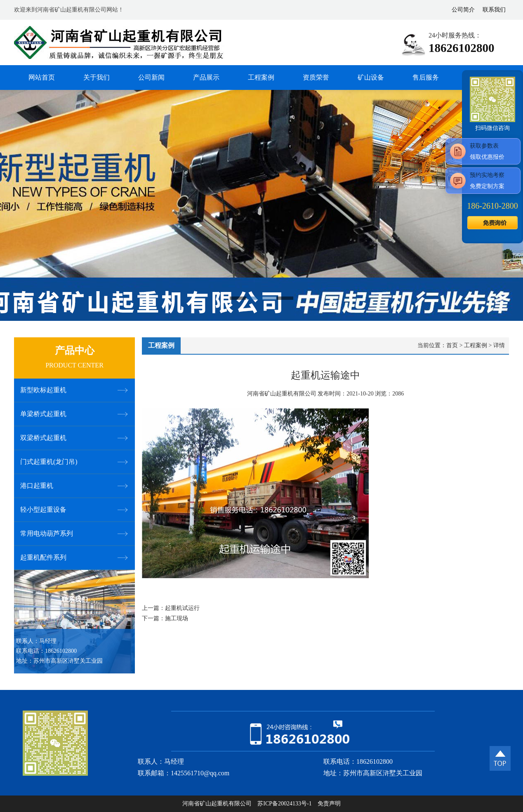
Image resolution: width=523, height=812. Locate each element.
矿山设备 (371, 77)
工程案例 (261, 77)
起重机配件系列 (43, 557)
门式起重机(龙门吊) (49, 462)
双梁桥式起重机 (43, 438)
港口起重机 (37, 486)
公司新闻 (151, 77)
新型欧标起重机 (43, 390)
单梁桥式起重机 (43, 414)
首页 (452, 345)
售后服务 (426, 77)
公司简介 (463, 10)
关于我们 (97, 77)
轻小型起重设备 (43, 510)
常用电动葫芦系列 (47, 533)
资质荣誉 (316, 77)
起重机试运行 (182, 608)
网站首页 (42, 77)
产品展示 (206, 77)
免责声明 (329, 804)
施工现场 (177, 618)
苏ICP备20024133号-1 (284, 804)
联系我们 (494, 10)
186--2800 (492, 206)
